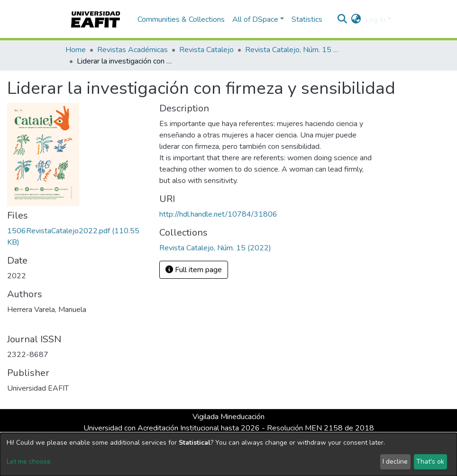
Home (76, 50)
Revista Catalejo (206, 50)
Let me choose (29, 462)
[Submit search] (343, 19)
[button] (356, 19)
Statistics (307, 19)
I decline (395, 462)
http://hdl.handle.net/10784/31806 (218, 214)
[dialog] (228, 454)
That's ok (430, 462)
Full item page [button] (194, 270)
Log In (375, 19)
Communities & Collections (181, 19)
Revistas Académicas (133, 50)
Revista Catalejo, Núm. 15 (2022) (292, 50)
